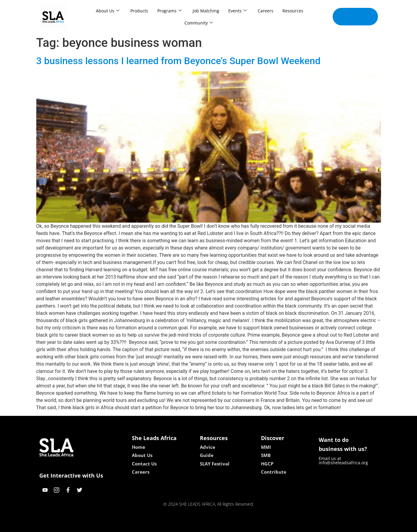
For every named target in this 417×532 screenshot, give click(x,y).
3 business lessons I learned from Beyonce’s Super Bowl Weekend (178, 61)
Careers (266, 11)
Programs (169, 11)
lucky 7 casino (223, 525)
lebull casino (193, 525)
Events (238, 11)
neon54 (248, 525)
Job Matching (206, 11)
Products (139, 11)
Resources (293, 11)
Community (199, 23)
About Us (108, 11)
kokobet (170, 525)
